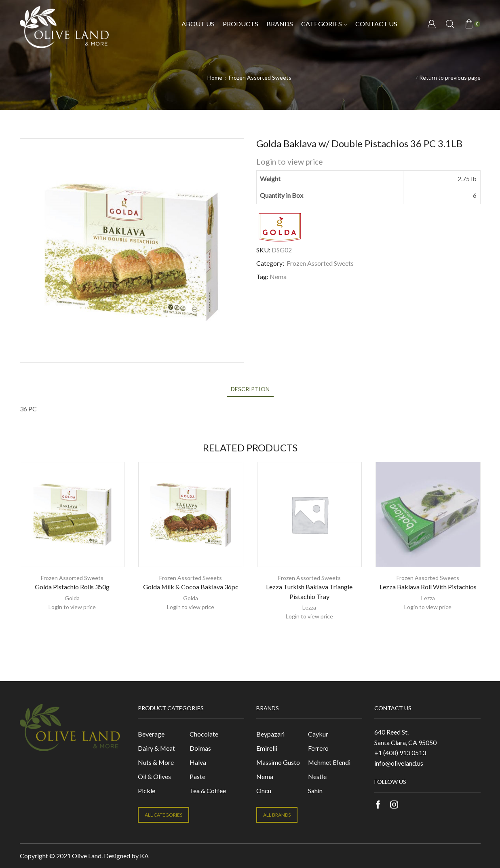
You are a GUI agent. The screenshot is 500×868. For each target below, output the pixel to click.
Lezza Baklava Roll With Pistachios (428, 587)
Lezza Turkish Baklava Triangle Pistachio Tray (309, 592)
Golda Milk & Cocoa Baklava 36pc (191, 587)
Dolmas (200, 748)
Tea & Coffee (208, 791)
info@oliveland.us (399, 763)
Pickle (147, 791)
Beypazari (270, 734)
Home (215, 77)
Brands (280, 24)
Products (241, 24)
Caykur (318, 734)
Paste (197, 776)
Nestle (317, 776)
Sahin (315, 791)
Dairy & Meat (156, 748)
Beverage (151, 734)
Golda (72, 598)
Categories (324, 24)
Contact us (376, 24)
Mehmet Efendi (329, 762)
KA (144, 856)
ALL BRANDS (277, 815)
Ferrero (318, 748)
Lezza (309, 607)
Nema (278, 276)
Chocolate (204, 734)
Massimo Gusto (278, 762)
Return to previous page (450, 77)
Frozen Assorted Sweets (260, 77)
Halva (198, 762)
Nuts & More (156, 762)
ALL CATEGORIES (164, 815)
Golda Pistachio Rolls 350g (72, 587)
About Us (198, 24)
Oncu (264, 791)
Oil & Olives (154, 776)
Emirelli (267, 748)
